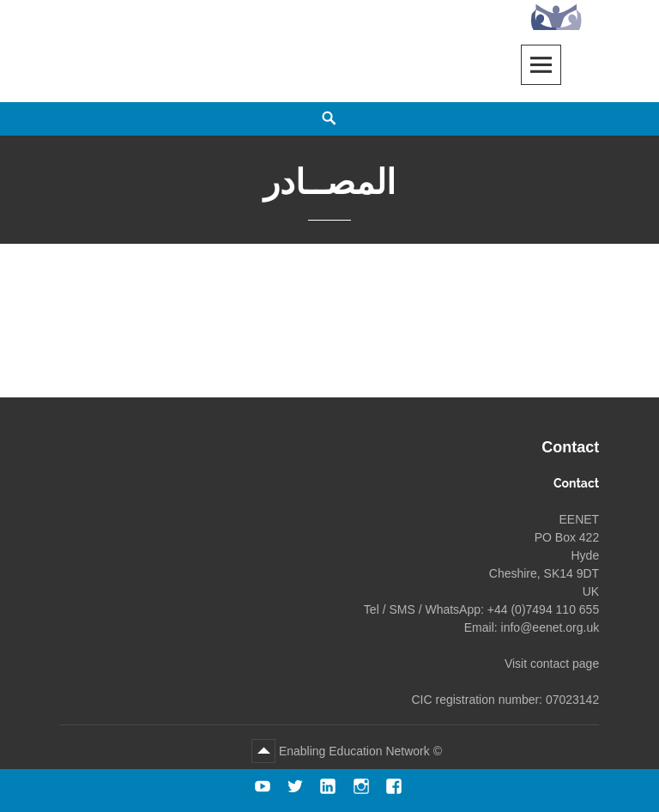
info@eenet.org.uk (550, 627)
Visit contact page (552, 664)
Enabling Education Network (353, 751)
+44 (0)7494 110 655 (543, 609)
